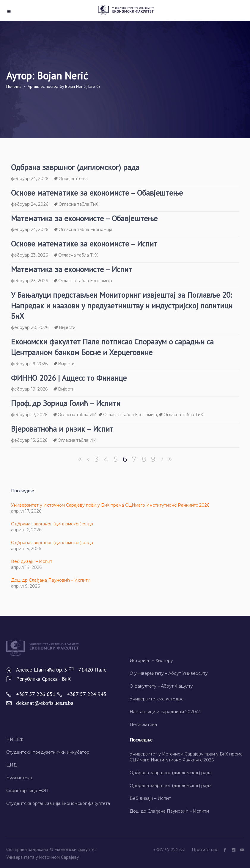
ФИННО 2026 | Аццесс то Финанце (69, 378)
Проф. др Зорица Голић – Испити (66, 403)
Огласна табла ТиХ (78, 204)
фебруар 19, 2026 (29, 364)
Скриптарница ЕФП (27, 791)
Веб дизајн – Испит (32, 561)
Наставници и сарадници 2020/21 (166, 712)
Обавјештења (73, 179)
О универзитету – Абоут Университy (169, 673)
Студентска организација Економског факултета (58, 803)
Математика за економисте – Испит (71, 269)
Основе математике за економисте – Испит (84, 244)
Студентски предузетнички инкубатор (48, 752)
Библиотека (19, 778)
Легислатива (143, 725)
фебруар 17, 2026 (29, 415)
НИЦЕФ (15, 739)
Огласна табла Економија (85, 230)
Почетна (14, 86)
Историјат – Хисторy (151, 661)
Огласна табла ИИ (77, 415)
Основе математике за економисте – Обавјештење (97, 193)
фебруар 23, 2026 (29, 255)
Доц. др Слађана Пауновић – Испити (51, 580)
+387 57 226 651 (170, 850)
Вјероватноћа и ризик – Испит (62, 429)
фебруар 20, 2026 (30, 327)
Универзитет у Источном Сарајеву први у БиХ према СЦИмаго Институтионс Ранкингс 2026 (110, 505)
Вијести (67, 327)
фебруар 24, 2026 (30, 179)
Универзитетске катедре (157, 699)
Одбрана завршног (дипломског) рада (75, 167)
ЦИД (12, 765)
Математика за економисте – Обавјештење (84, 218)
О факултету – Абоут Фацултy (161, 686)
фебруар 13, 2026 (29, 440)
